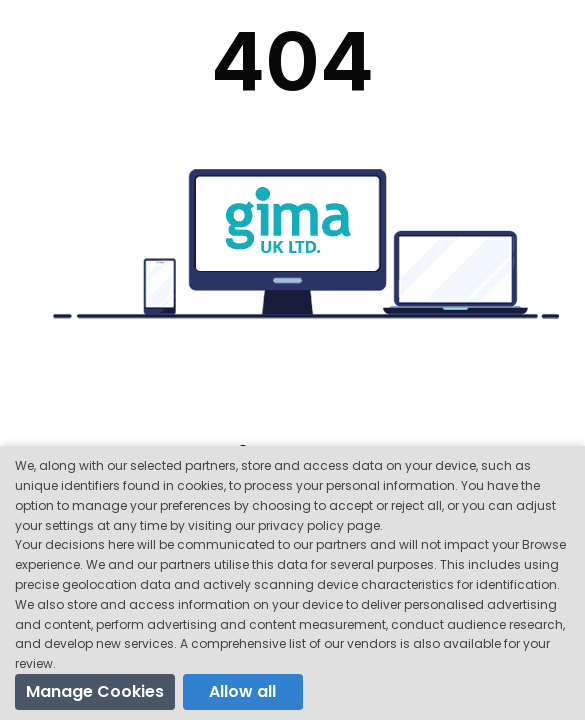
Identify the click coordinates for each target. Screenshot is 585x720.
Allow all (242, 691)
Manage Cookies (95, 691)
